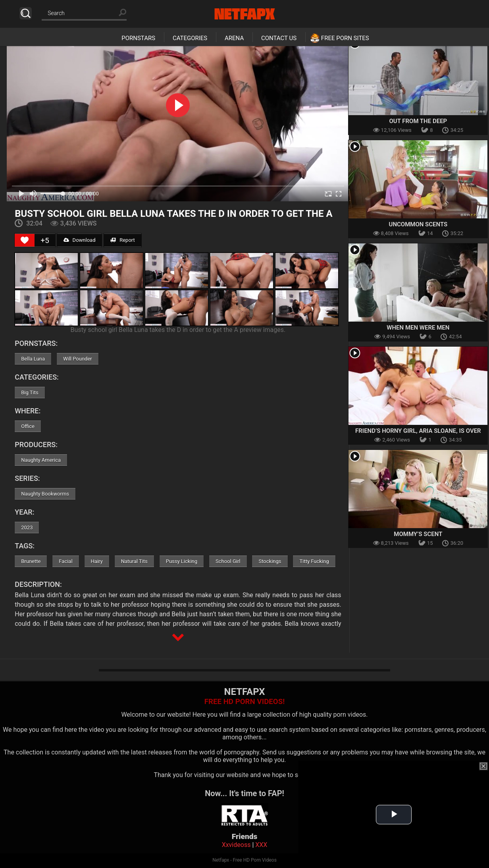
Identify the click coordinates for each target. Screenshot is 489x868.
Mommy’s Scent (418, 534)
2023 (27, 528)
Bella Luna (33, 359)
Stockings (270, 561)
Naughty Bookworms (45, 494)
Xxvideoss (236, 845)
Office (28, 426)
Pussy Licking (182, 561)
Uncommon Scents (418, 224)
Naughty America (41, 460)
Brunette (31, 561)
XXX (261, 845)
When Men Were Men (418, 328)
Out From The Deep (418, 121)
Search (26, 13)
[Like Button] (25, 240)
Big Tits (30, 393)
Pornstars (138, 38)
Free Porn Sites (345, 38)
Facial (65, 561)
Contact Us (279, 38)
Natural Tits (134, 561)
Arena (234, 38)
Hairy (97, 561)
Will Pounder (78, 359)
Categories (190, 38)
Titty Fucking (314, 561)
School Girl (228, 561)
